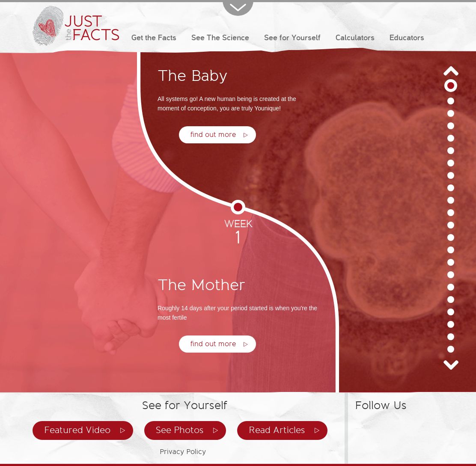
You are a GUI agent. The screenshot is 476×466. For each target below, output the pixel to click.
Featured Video (77, 430)
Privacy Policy (183, 452)
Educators (407, 38)
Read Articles (277, 430)
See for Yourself (292, 38)
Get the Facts (154, 38)
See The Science (220, 38)
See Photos (180, 430)
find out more (213, 344)
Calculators (355, 38)
